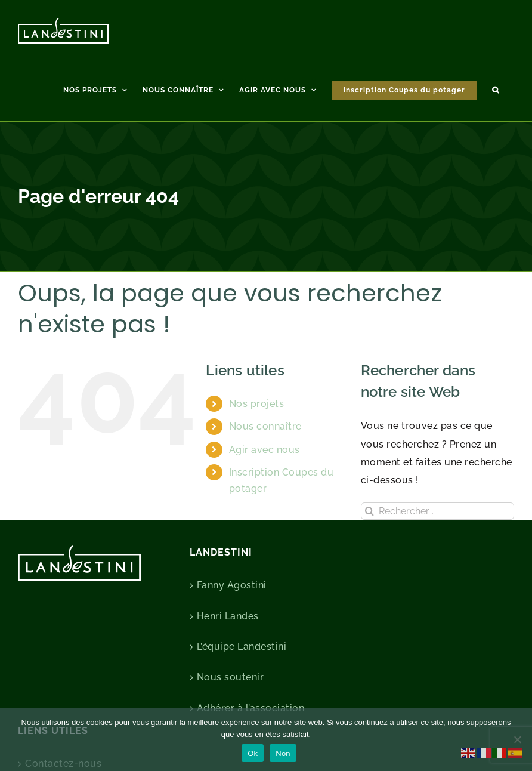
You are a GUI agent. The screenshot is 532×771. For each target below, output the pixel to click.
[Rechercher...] (437, 511)
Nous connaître (265, 426)
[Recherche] (369, 511)
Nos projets (257, 404)
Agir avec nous (265, 450)
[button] (496, 88)
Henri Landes (228, 616)
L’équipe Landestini (242, 647)
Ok (253, 753)
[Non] (517, 739)
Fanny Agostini (232, 585)
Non (283, 753)
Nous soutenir (231, 677)
